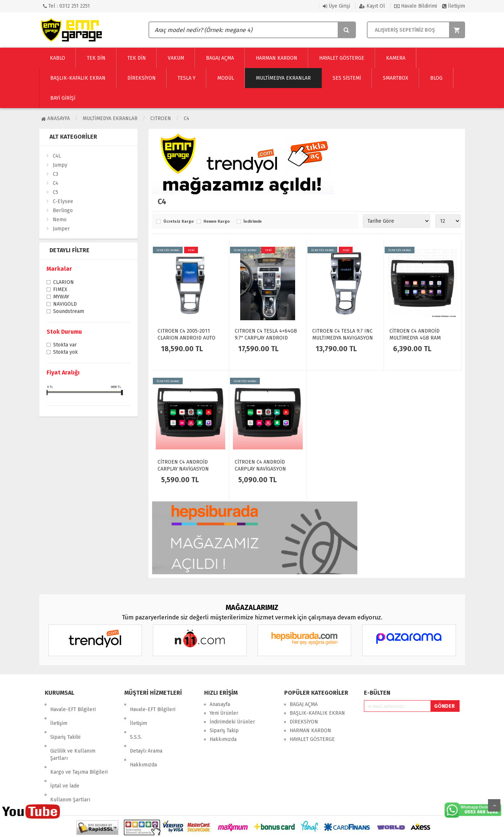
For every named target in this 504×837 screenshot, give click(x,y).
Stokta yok (66, 353)
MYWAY (61, 297)
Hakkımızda (143, 739)
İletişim (454, 6)
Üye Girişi (336, 6)
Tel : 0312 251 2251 (66, 6)
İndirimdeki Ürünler (232, 722)
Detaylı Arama (146, 731)
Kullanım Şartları (70, 764)
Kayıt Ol (372, 6)
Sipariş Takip (224, 731)
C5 (55, 192)
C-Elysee (63, 201)
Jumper (61, 229)
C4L (57, 156)
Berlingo (63, 211)
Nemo (60, 220)
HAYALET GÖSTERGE (312, 739)
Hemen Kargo (217, 222)
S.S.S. (136, 722)
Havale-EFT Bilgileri (73, 704)
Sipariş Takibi (65, 722)
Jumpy (60, 165)
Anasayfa (55, 118)
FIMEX (60, 290)
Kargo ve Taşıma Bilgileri (79, 747)
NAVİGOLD (65, 305)
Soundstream (69, 312)
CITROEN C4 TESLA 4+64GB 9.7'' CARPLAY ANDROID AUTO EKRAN (266, 338)
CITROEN (161, 118)
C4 (186, 118)
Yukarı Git (494, 805)
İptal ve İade (65, 755)
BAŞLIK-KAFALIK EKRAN (317, 713)
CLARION (64, 283)
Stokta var (65, 345)
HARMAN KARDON (310, 731)
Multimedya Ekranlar (110, 118)
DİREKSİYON (304, 722)
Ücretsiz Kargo (178, 222)
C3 (55, 174)
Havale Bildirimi (416, 6)
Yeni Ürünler (224, 713)
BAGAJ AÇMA (304, 704)
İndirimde (253, 222)
